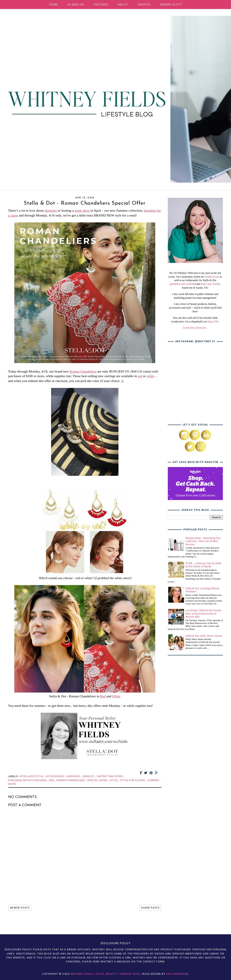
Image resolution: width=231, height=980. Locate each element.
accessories (55, 776)
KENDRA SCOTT (171, 5)
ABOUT (123, 5)
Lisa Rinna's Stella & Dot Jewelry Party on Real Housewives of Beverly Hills (204, 614)
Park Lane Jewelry (211, 284)
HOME (53, 5)
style (114, 780)
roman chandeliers (71, 780)
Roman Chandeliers (83, 371)
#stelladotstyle (32, 776)
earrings (74, 776)
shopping (50, 210)
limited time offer (110, 776)
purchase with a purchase (28, 780)
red (140, 376)
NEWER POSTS (20, 908)
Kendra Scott (212, 277)
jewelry (89, 776)
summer (154, 780)
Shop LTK (213, 322)
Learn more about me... (195, 328)
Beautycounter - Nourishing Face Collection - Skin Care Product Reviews (203, 541)
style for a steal (133, 780)
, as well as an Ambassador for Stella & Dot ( (196, 280)
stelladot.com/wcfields (183, 284)
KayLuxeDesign (177, 974)
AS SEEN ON (76, 5)
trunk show (82, 210)
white (150, 376)
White (116, 696)
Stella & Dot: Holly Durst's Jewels (204, 636)
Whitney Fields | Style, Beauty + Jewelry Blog (105, 974)
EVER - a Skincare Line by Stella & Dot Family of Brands (203, 565)
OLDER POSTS (150, 908)
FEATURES (101, 5)
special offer (98, 780)
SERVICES (144, 5)
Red (103, 696)
